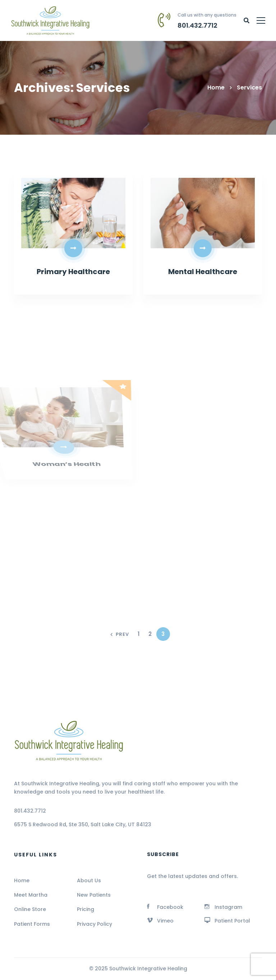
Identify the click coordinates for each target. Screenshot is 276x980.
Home (216, 87)
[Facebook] (165, 906)
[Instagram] (223, 906)
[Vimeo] (160, 920)
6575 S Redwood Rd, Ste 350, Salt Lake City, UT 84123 (83, 824)
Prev (120, 635)
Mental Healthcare (203, 272)
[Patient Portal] (227, 920)
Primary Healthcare (73, 272)
